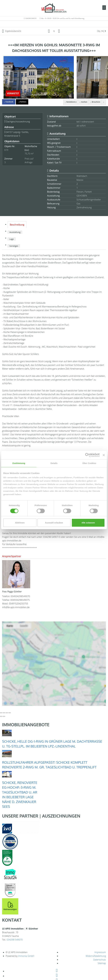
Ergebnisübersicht (12, 31)
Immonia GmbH (26, 956)
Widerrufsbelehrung (96, 956)
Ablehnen (20, 523)
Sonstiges (14, 246)
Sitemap (102, 963)
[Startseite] (54, 8)
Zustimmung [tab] (19, 463)
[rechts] (59, 31)
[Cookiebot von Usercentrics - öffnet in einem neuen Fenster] (87, 455)
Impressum (100, 952)
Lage (12, 239)
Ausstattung (15, 232)
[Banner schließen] (104, 455)
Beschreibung (17, 225)
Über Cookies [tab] (89, 463)
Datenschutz (100, 960)
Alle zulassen (88, 523)
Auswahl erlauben (54, 523)
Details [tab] (54, 463)
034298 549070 (31, 18)
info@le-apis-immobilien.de (16, 607)
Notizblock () (70, 102)
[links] (49, 31)
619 (6, 150)
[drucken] (104, 102)
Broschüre (95, 102)
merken (83, 102)
